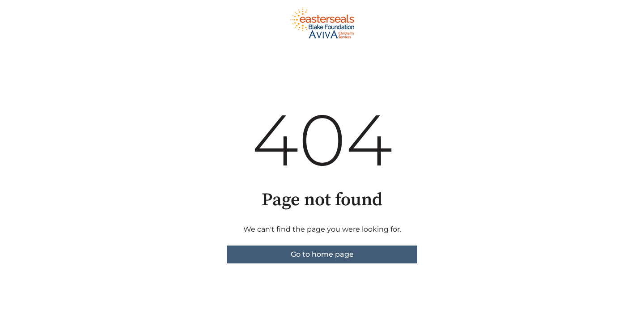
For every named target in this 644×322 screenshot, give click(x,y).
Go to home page (322, 254)
